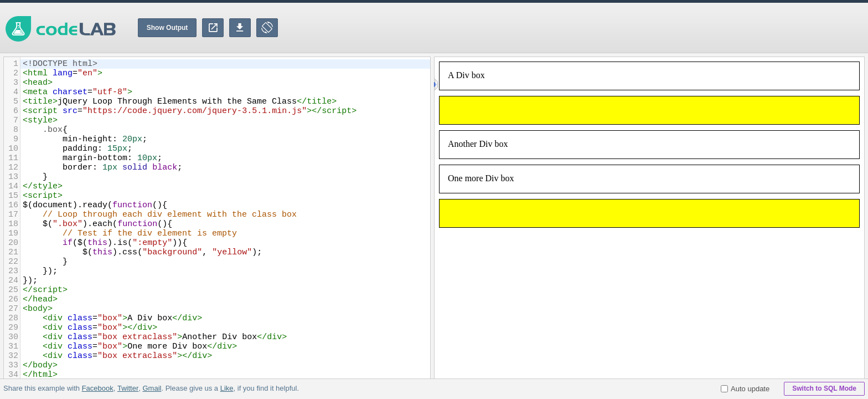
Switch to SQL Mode (824, 388)
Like (226, 388)
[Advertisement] (666, 28)
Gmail (152, 388)
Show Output (167, 28)
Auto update (745, 389)
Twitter (128, 388)
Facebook (98, 388)
